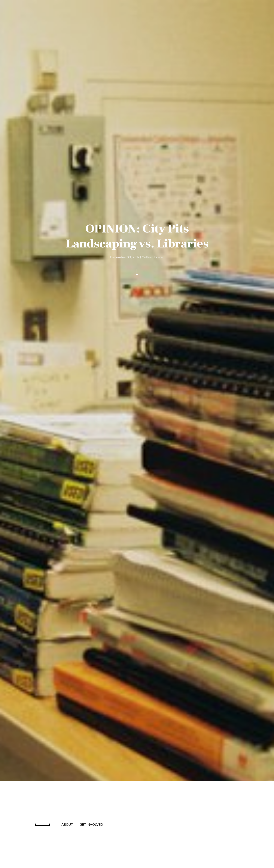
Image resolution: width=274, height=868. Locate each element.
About (67, 825)
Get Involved (91, 825)
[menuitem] (45, 825)
